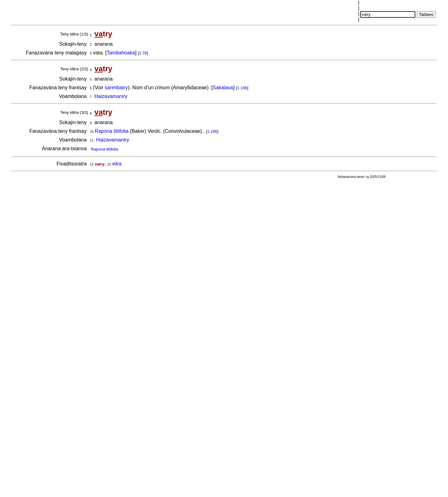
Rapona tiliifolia (112, 131)
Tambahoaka (121, 53)
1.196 (242, 88)
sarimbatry (116, 88)
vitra (117, 164)
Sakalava (223, 88)
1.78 (143, 53)
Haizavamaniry (111, 96)
